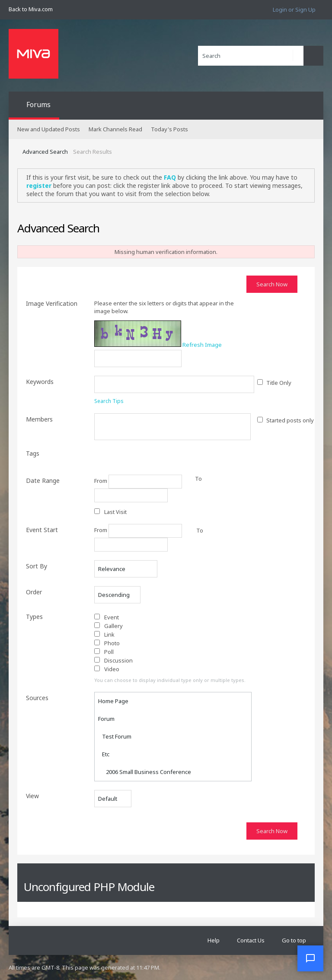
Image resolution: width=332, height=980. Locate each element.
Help (214, 940)
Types (34, 617)
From (138, 482)
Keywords (40, 382)
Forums (38, 105)
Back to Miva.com (31, 9)
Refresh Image (202, 345)
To (200, 530)
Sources (37, 698)
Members (39, 419)
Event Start (42, 530)
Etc (104, 754)
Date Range (43, 480)
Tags (33, 453)
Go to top (294, 940)
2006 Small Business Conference (145, 772)
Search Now (272, 284)
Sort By (37, 566)
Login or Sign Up (294, 10)
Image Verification (52, 303)
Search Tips (109, 401)
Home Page (113, 701)
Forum (106, 719)
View (32, 796)
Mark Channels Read (115, 129)
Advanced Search (45, 152)
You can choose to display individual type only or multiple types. (170, 680)
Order (34, 592)
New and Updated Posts (49, 129)
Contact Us (251, 940)
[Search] (251, 56)
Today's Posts (169, 129)
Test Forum (115, 736)
